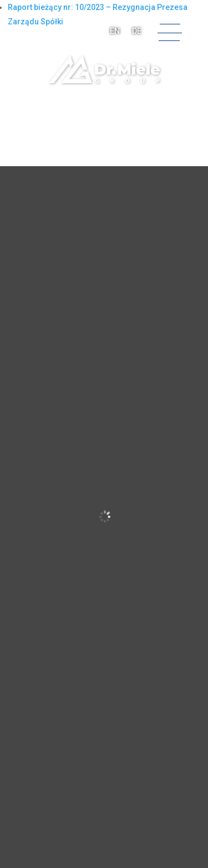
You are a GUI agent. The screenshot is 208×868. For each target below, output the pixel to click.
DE (137, 31)
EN (115, 31)
